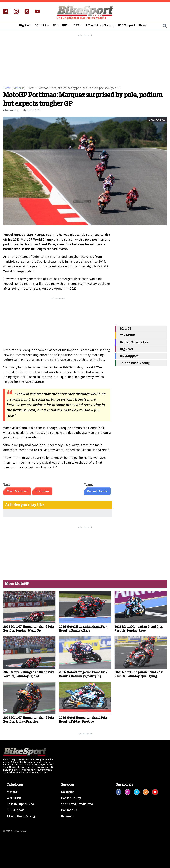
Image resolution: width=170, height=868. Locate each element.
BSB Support (127, 26)
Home (7, 88)
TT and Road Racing (100, 26)
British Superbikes (134, 342)
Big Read (25, 26)
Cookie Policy (71, 798)
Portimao (42, 491)
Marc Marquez (17, 491)
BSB (78, 26)
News (143, 26)
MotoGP (42, 26)
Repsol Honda (97, 491)
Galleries (68, 792)
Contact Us (69, 810)
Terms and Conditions (77, 804)
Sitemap (67, 816)
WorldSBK (62, 26)
